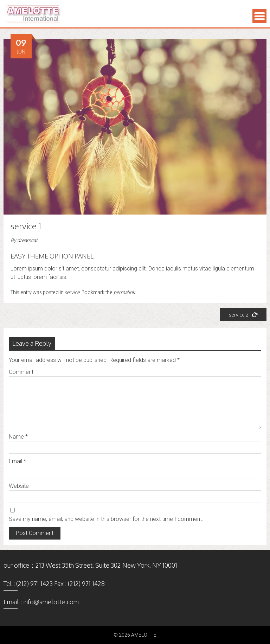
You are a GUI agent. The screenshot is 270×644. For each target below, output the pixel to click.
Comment (21, 372)
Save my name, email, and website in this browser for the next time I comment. (106, 519)
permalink (124, 292)
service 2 (243, 315)
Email (17, 461)
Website (19, 486)
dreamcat (27, 240)
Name (18, 437)
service (72, 292)
